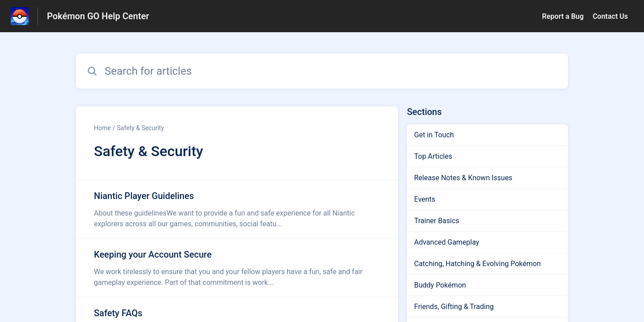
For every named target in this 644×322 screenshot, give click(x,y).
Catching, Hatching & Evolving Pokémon (477, 264)
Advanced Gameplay (447, 242)
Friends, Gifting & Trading (454, 307)
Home (102, 128)
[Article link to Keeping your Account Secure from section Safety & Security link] (237, 268)
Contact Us (610, 16)
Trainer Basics (437, 221)
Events (425, 199)
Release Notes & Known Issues (463, 178)
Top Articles (433, 156)
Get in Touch (434, 135)
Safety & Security (140, 128)
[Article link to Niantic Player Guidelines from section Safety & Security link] (237, 209)
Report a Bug (563, 16)
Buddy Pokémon (440, 285)
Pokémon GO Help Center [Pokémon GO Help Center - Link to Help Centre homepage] (98, 16)
